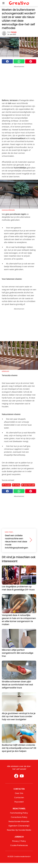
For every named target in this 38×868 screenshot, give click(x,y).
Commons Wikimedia (8, 210)
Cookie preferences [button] (19, 845)
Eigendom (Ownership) (19, 826)
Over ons (19, 793)
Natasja (14, 32)
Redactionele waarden (19, 821)
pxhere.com (5, 371)
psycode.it (19, 802)
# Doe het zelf (28, 485)
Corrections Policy (19, 817)
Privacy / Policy (19, 841)
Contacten (19, 797)
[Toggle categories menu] (3, 3)
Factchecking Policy (19, 813)
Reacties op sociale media (19, 830)
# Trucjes (6, 485)
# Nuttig (16, 485)
